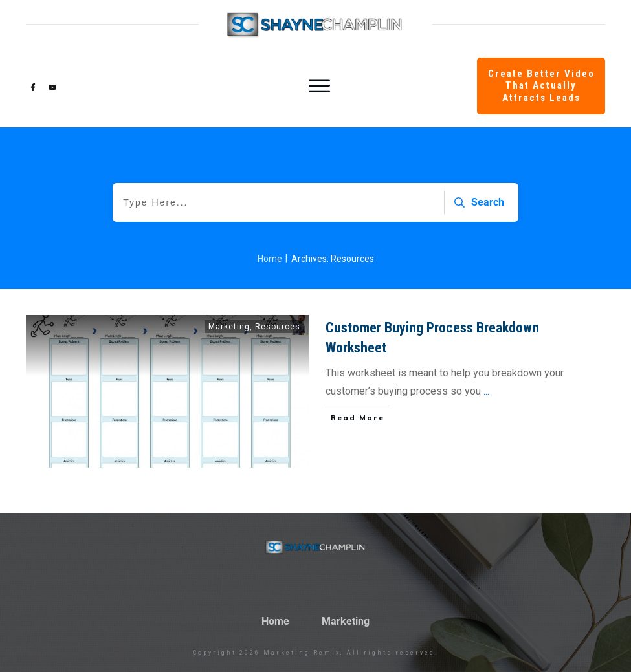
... (486, 391)
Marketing (229, 327)
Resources (278, 327)
